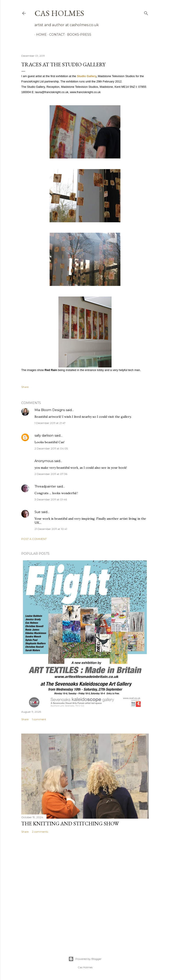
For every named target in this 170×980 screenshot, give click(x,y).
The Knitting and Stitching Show (70, 823)
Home (40, 35)
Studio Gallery (86, 76)
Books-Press (78, 35)
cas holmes (59, 13)
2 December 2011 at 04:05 (51, 448)
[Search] (146, 12)
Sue (38, 512)
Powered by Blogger (85, 959)
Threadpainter (45, 486)
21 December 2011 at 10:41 (51, 529)
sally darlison (44, 435)
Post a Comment (34, 539)
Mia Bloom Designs (50, 410)
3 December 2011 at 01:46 (51, 499)
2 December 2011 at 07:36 (51, 474)
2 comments (40, 832)
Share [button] (25, 387)
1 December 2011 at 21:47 (50, 423)
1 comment (39, 719)
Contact (55, 35)
